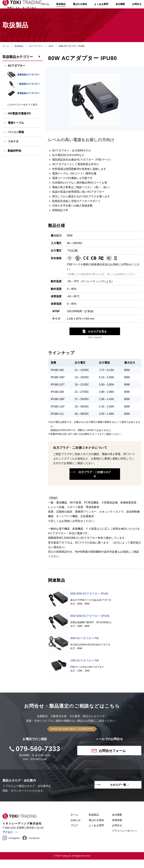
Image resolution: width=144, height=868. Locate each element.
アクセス (8, 841)
